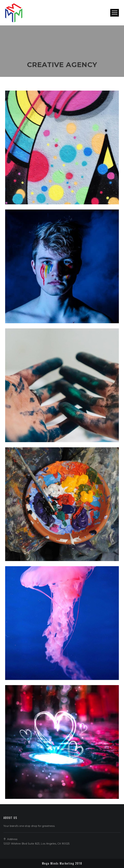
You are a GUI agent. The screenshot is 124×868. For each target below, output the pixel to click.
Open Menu (115, 13)
